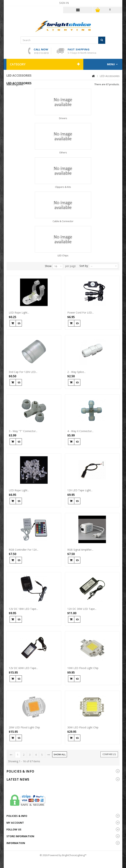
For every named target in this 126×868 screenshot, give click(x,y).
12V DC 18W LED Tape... (23, 609)
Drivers (63, 118)
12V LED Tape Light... (80, 490)
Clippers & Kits (63, 187)
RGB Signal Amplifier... (80, 550)
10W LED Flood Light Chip (83, 668)
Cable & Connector (63, 221)
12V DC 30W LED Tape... (82, 609)
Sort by (84, 266)
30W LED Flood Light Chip (83, 727)
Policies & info (20, 771)
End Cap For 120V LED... (23, 372)
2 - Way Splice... (76, 372)
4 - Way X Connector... (80, 431)
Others (63, 152)
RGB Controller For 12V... (24, 550)
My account (15, 823)
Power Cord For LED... (80, 313)
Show (48, 266)
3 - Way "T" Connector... (23, 431)
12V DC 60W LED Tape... (23, 668)
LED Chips (63, 255)
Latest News (18, 779)
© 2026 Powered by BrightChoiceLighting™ (63, 855)
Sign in (64, 3)
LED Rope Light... (19, 313)
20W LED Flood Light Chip (24, 727)
